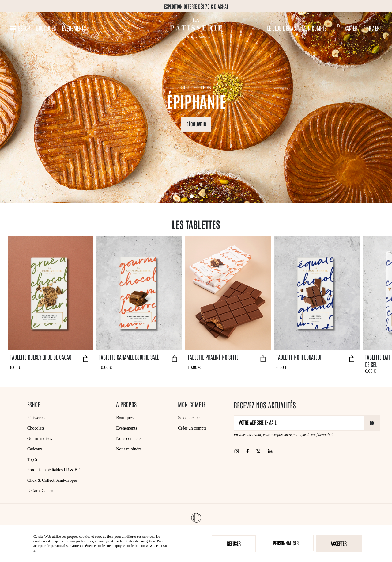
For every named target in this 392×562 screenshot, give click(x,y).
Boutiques (46, 28)
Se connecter (189, 418)
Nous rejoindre (129, 449)
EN (377, 28)
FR (369, 28)
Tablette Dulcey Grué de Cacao (41, 357)
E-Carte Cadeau (41, 491)
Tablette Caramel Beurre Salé (129, 357)
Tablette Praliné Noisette (213, 357)
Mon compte (314, 28)
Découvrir (196, 124)
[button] (20, 28)
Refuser (234, 543)
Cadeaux (35, 449)
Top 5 (32, 459)
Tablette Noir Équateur (299, 357)
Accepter (339, 543)
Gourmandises (40, 439)
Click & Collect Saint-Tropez (53, 480)
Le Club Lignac (281, 28)
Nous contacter (129, 439)
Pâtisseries (36, 418)
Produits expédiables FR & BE (54, 470)
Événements (74, 28)
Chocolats (36, 428)
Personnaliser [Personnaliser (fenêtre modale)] (286, 543)
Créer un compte (192, 428)
